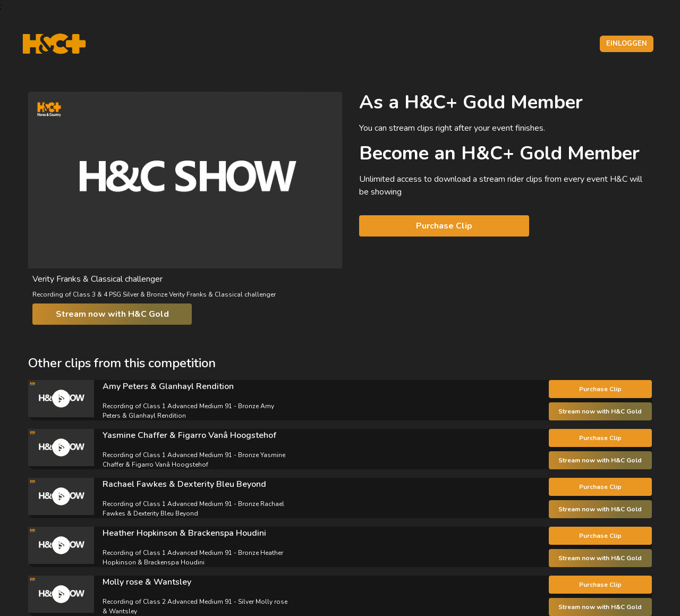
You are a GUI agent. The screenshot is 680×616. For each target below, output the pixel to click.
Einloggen (627, 44)
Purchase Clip (444, 226)
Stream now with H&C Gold (112, 314)
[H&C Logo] (54, 44)
